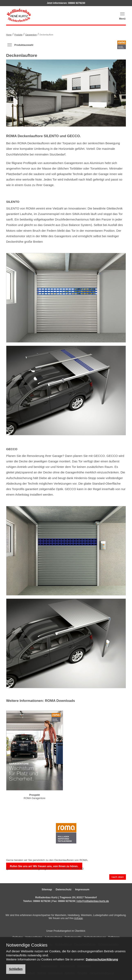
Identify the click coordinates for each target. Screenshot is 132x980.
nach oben (118, 877)
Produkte (18, 35)
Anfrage (78, 918)
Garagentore (31, 35)
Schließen (16, 969)
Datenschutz (64, 889)
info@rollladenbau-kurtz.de (93, 901)
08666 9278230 (77, 3)
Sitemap (47, 889)
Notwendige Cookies (27, 945)
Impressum (82, 889)
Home (9, 35)
